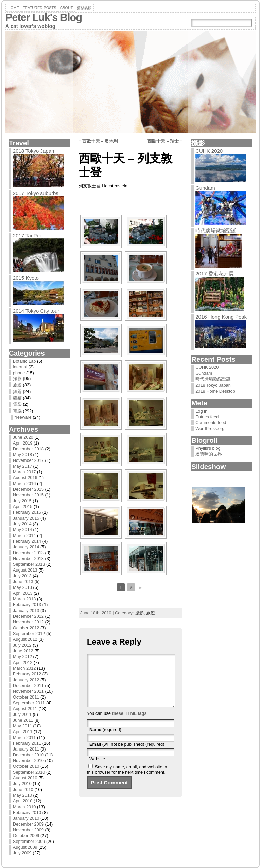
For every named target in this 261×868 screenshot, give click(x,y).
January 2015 (26, 518)
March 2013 (24, 599)
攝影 (17, 378)
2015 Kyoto (26, 278)
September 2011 (29, 703)
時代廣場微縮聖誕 (216, 230)
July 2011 (22, 714)
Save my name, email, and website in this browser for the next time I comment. (127, 780)
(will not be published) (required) (127, 754)
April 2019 (23, 443)
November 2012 (28, 622)
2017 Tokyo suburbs (36, 193)
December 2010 (28, 755)
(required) (105, 740)
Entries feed (207, 417)
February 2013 (27, 605)
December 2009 (28, 824)
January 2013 (26, 610)
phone (19, 373)
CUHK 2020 (209, 151)
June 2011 (23, 720)
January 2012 (26, 680)
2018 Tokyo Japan (34, 151)
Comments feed (211, 423)
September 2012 (29, 634)
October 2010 (26, 766)
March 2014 (24, 535)
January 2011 (26, 749)
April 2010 (23, 801)
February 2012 (27, 674)
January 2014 (26, 547)
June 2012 (23, 651)
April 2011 (23, 732)
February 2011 (27, 743)
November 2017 (28, 460)
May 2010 (22, 795)
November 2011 (28, 691)
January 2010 (26, 818)
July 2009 (22, 853)
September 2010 (29, 772)
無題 (17, 391)
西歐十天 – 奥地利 (100, 141)
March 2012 (24, 668)
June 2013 (23, 582)
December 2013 (28, 553)
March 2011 (24, 737)
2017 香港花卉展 (215, 274)
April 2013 (23, 593)
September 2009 (29, 841)
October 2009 (26, 836)
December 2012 (28, 616)
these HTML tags (129, 724)
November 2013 (28, 558)
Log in (201, 411)
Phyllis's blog (208, 448)
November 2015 (28, 495)
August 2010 (25, 778)
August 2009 (25, 847)
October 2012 (26, 628)
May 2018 (22, 455)
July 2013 (22, 576)
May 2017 (22, 466)
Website (97, 769)
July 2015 (22, 501)
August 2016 (25, 478)
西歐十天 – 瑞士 (163, 141)
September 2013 (29, 564)
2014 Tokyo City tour (36, 311)
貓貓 (17, 398)
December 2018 (28, 449)
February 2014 (27, 541)
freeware (23, 417)
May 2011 (22, 726)
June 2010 (23, 789)
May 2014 (22, 530)
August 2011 (25, 709)
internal (20, 367)
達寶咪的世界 (209, 454)
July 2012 (22, 645)
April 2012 (23, 662)
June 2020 (23, 437)
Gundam (205, 188)
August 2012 (25, 639)
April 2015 (23, 507)
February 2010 (27, 812)
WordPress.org (210, 428)
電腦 (17, 411)
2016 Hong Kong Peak (221, 317)
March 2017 (24, 472)
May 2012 (22, 657)
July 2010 (22, 784)
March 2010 (24, 807)
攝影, (141, 613)
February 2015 (27, 512)
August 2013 (25, 570)
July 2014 (22, 524)
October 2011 (26, 697)
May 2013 (22, 587)
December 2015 (28, 489)
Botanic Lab (24, 361)
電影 (17, 404)
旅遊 (17, 385)
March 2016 (24, 483)
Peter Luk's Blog (44, 17)
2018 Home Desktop (215, 391)
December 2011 (28, 685)
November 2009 (28, 830)
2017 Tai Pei (27, 236)
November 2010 (28, 761)
